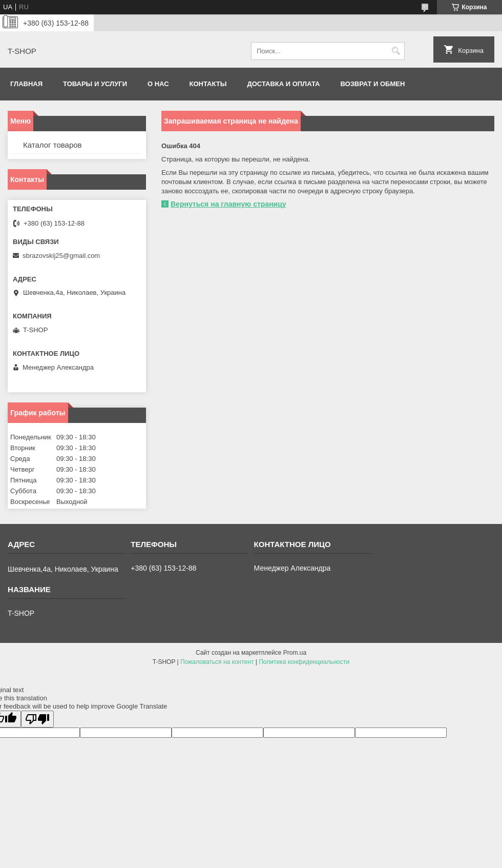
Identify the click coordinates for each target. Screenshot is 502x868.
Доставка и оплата (283, 84)
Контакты (208, 84)
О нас (158, 84)
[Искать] (396, 51)
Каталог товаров (53, 145)
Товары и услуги (95, 84)
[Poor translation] (37, 719)
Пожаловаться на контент (217, 662)
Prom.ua (295, 653)
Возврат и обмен (373, 84)
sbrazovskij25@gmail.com (61, 256)
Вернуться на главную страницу (228, 204)
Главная (26, 84)
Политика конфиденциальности (304, 662)
